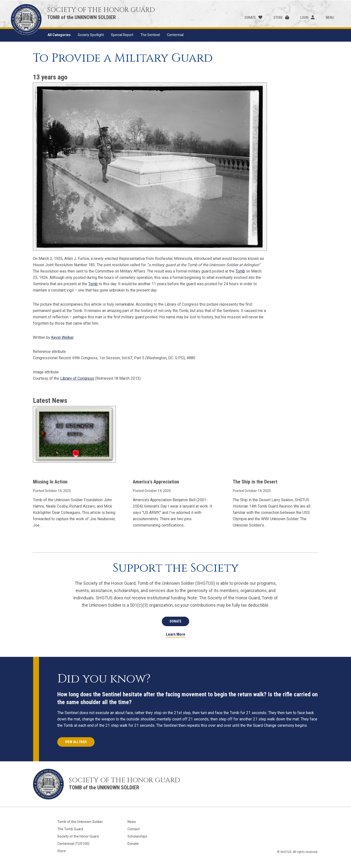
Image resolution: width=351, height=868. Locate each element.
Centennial (175, 35)
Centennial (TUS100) (73, 844)
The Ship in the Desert (255, 482)
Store (278, 18)
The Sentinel (150, 35)
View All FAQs (76, 742)
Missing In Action (50, 482)
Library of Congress (77, 378)
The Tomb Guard (70, 829)
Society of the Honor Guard (78, 836)
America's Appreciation (156, 482)
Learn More (176, 635)
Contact (134, 829)
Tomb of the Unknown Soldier (80, 822)
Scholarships (137, 836)
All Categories (59, 35)
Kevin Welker (62, 337)
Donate (250, 18)
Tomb (240, 271)
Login (304, 18)
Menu (330, 18)
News (132, 822)
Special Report (122, 35)
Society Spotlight (91, 35)
